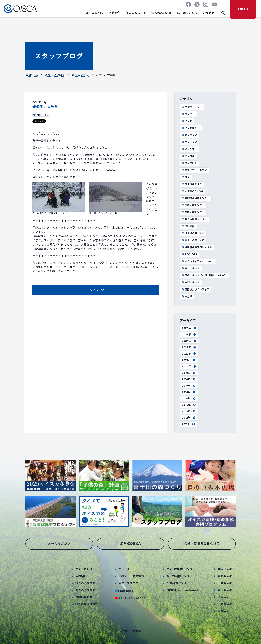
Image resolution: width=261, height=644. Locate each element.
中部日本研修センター (196, 198)
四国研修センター (193, 212)
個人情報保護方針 (87, 604)
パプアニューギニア (194, 170)
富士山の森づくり (193, 240)
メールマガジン (59, 544)
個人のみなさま (136, 13)
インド (187, 121)
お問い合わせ (84, 597)
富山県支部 (225, 590)
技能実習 (188, 226)
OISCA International (182, 590)
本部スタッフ (80, 75)
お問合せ (209, 13)
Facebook (126, 591)
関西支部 (223, 597)
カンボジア (189, 135)
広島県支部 (225, 604)
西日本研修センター (194, 219)
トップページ (95, 290)
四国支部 (223, 611)
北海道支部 (225, 569)
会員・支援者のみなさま (202, 544)
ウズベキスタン (192, 184)
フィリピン (189, 163)
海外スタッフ (191, 268)
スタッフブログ (59, 56)
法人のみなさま (162, 13)
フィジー (188, 114)
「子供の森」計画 (193, 233)
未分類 (187, 296)
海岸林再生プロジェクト (197, 247)
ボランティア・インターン (198, 261)
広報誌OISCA (130, 544)
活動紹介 (114, 13)
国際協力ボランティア (196, 289)
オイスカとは (94, 13)
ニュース (124, 569)
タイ (186, 177)
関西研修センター (193, 205)
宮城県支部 (225, 576)
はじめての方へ (187, 13)
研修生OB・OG (192, 191)
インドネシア (191, 128)
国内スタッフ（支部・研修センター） (204, 275)
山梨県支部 (225, 583)
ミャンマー (189, 149)
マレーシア (189, 142)
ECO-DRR (190, 254)
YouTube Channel (133, 598)
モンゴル (188, 156)
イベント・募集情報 (131, 576)
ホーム (32, 75)
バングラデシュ (192, 107)
